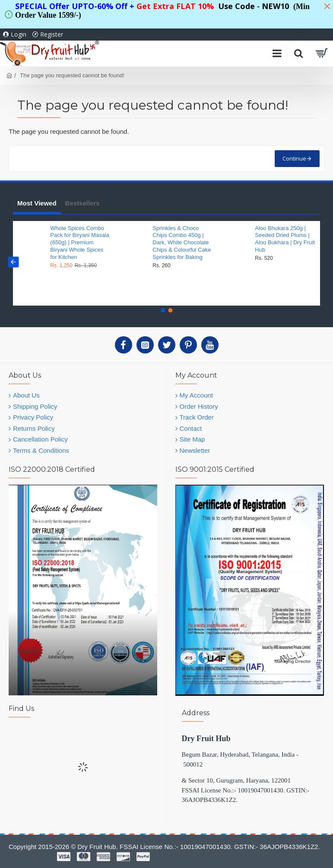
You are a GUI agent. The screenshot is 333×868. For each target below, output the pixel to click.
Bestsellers (82, 203)
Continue (294, 158)
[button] (13, 262)
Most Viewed (37, 203)
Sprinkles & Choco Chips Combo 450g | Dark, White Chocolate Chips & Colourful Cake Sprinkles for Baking (182, 243)
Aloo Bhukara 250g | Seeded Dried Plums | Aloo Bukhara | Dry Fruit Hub (285, 239)
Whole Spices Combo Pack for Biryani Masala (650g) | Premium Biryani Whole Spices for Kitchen (80, 243)
